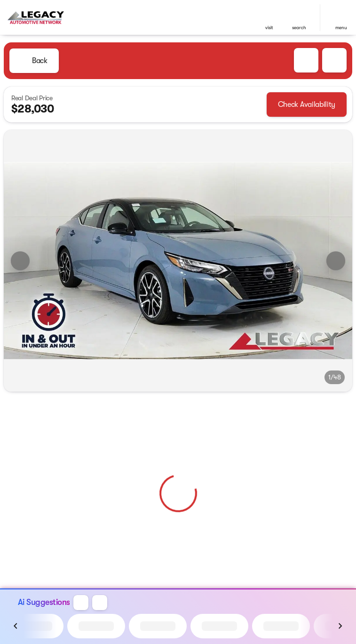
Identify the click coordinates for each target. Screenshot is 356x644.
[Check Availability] (307, 105)
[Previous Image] (20, 261)
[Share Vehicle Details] (334, 60)
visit (269, 28)
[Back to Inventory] (34, 61)
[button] (269, 18)
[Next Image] (336, 261)
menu (341, 28)
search (299, 28)
